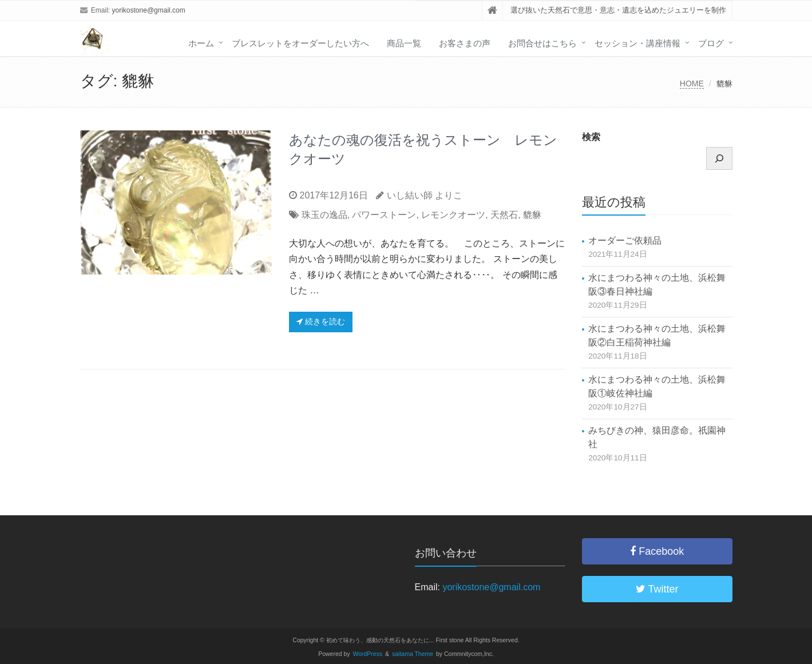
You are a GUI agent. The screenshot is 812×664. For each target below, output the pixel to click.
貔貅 (532, 215)
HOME (692, 84)
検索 (591, 137)
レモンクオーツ (453, 215)
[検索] (719, 158)
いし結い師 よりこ (425, 195)
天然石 (504, 215)
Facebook (657, 551)
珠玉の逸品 (324, 215)
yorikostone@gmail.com (149, 10)
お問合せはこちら (542, 43)
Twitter (657, 589)
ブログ (711, 43)
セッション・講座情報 (637, 43)
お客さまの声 (465, 43)
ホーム (201, 43)
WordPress (368, 654)
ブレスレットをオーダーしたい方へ (300, 43)
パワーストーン (384, 215)
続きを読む (321, 321)
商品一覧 (404, 43)
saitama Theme (413, 654)
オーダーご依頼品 (625, 240)
